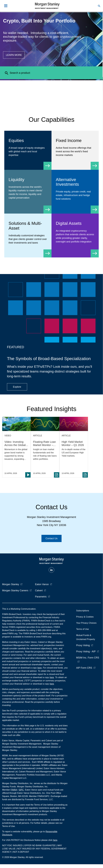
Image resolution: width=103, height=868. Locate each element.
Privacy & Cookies (85, 617)
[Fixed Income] (75, 150)
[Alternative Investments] (75, 192)
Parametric (41, 597)
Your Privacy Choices (87, 623)
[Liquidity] (28, 191)
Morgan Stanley (11, 584)
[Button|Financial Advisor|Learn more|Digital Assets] (14, 55)
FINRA (14, 790)
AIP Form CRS (84, 668)
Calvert (39, 590)
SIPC (21, 790)
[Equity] (28, 150)
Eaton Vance (42, 584)
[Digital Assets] (75, 235)
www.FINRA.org (44, 637)
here (39, 668)
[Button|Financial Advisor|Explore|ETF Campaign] (17, 387)
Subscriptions (83, 611)
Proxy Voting (83, 645)
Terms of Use (82, 629)
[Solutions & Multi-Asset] (28, 235)
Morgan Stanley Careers (15, 590)
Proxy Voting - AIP (86, 652)
